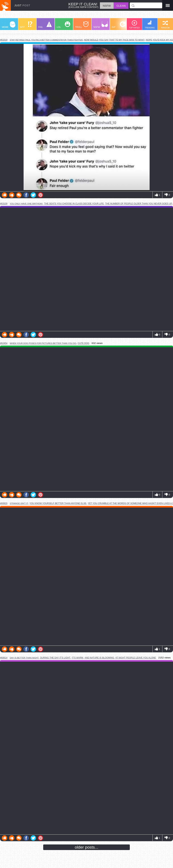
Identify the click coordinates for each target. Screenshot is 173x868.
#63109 (4, 204)
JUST (22, 5)
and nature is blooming (99, 658)
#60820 (4, 503)
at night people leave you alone (136, 658)
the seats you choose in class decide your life (74, 204)
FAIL (45, 25)
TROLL (82, 25)
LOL (63, 25)
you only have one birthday (26, 204)
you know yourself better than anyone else (58, 503)
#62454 (4, 343)
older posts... (86, 847)
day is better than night (24, 658)
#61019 (4, 40)
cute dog (83, 343)
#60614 (4, 658)
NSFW (101, 25)
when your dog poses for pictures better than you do (43, 343)
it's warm (77, 658)
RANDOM (165, 25)
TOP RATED (134, 25)
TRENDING (150, 24)
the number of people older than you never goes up (139, 204)
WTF (26, 25)
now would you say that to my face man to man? (114, 40)
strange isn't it (19, 503)
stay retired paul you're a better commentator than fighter (46, 40)
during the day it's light (55, 658)
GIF (119, 25)
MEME (9, 25)
